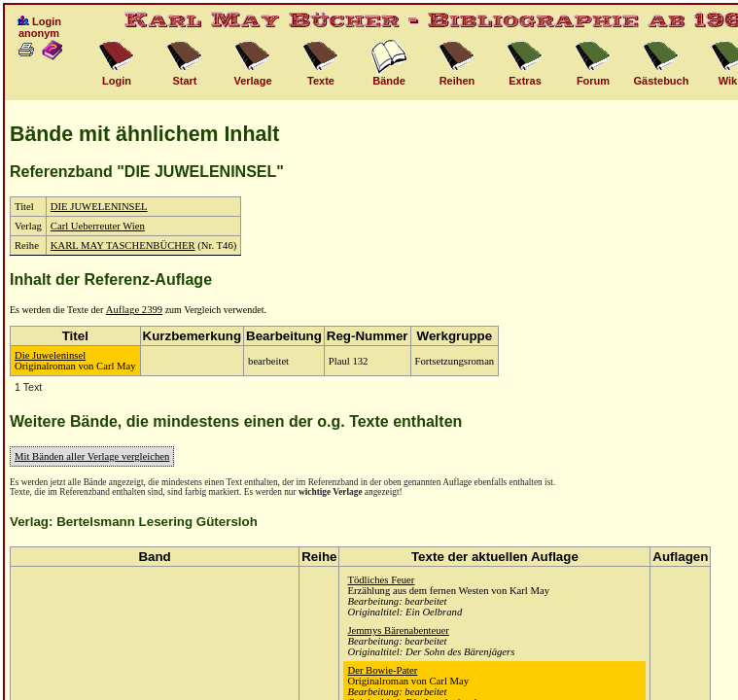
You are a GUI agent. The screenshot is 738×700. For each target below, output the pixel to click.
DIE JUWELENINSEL (99, 207)
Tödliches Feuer (381, 580)
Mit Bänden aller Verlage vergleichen (92, 456)
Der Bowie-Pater (382, 670)
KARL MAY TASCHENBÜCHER (123, 245)
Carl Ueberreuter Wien (98, 226)
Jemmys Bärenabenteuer (398, 630)
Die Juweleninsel (50, 355)
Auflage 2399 (134, 310)
